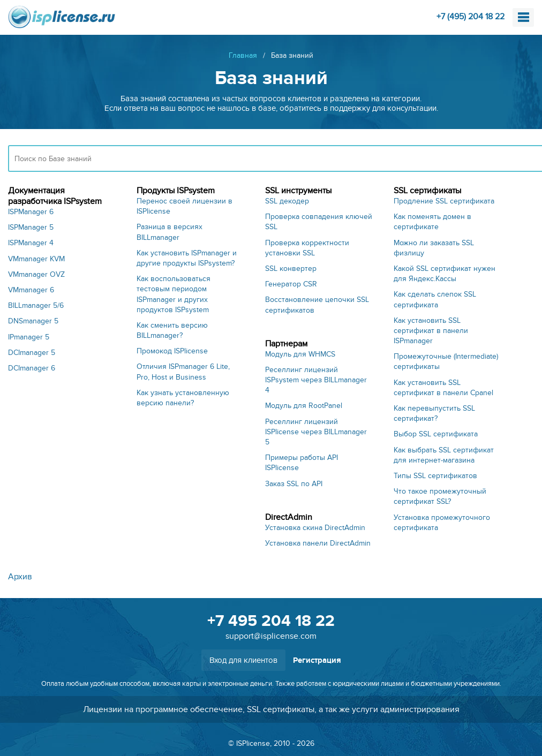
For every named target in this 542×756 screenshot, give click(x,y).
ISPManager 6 (31, 212)
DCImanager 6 (32, 368)
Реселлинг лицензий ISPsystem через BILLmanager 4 (316, 380)
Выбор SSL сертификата (436, 434)
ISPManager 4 (31, 243)
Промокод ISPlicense (172, 351)
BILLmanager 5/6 (36, 305)
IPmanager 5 (29, 337)
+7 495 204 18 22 (271, 621)
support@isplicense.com (271, 636)
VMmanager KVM (36, 259)
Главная (243, 55)
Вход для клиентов (243, 660)
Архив (20, 577)
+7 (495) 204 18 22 (471, 17)
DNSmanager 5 (33, 321)
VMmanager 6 (31, 290)
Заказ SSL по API (294, 484)
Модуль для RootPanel (304, 406)
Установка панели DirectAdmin (318, 543)
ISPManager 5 (31, 227)
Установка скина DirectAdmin (315, 528)
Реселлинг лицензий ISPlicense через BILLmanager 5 (316, 432)
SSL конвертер (291, 269)
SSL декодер (287, 201)
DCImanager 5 (32, 353)
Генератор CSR (291, 284)
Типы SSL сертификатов (435, 476)
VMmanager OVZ (36, 274)
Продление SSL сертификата (444, 201)
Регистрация (317, 660)
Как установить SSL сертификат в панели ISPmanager (431, 331)
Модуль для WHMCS (300, 354)
